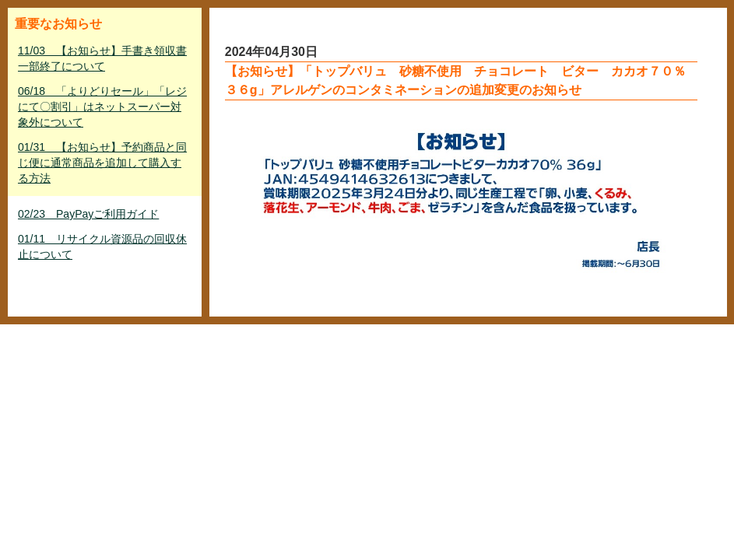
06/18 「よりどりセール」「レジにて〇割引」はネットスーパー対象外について (102, 107)
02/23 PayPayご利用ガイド (88, 214)
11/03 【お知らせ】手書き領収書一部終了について (102, 58)
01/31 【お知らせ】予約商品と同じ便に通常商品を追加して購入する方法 (102, 163)
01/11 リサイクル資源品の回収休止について (102, 247)
